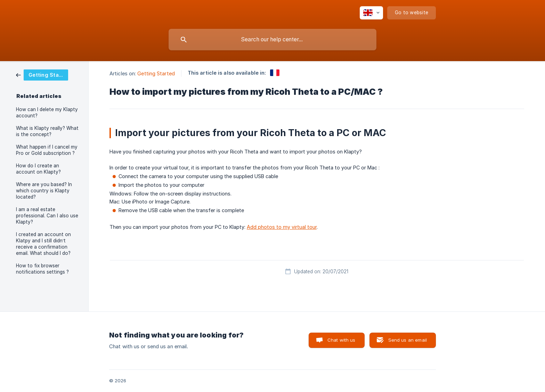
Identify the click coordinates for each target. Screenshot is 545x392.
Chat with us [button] (341, 340)
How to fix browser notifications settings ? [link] (42, 269)
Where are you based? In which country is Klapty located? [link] (44, 191)
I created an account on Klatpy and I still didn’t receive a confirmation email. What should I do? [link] (43, 244)
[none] (371, 13)
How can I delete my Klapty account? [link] (47, 112)
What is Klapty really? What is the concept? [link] (47, 131)
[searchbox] (272, 40)
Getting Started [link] (156, 73)
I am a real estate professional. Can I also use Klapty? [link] (47, 216)
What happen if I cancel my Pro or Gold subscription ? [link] (47, 150)
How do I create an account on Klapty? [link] (38, 169)
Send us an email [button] (408, 340)
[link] (42, 74)
